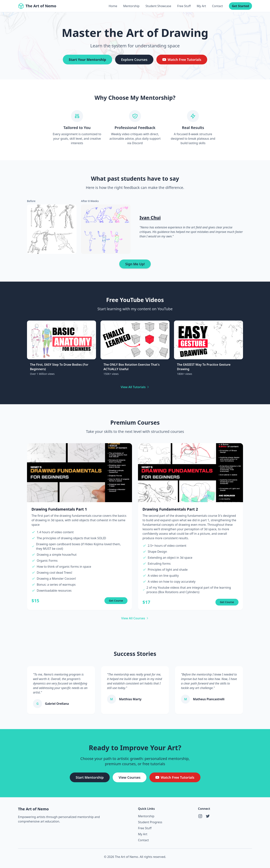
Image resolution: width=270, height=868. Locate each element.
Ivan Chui (150, 217)
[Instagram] (200, 816)
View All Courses (135, 618)
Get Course (116, 601)
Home (113, 6)
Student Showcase (158, 6)
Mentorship (131, 6)
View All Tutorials (135, 387)
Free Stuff (184, 6)
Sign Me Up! (135, 264)
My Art (201, 6)
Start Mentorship (90, 777)
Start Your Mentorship (87, 60)
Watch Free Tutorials (182, 60)
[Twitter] (208, 816)
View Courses (130, 777)
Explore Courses (134, 60)
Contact (217, 6)
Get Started (240, 6)
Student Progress (150, 822)
